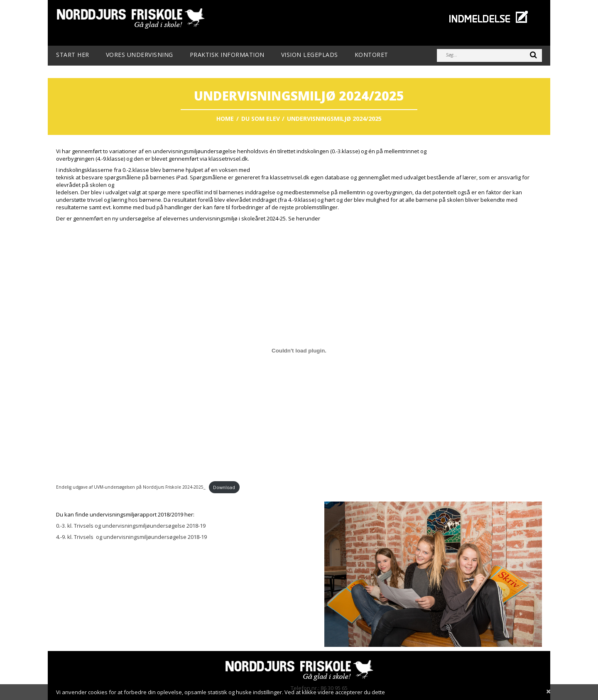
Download (224, 487)
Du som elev (261, 119)
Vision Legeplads (310, 55)
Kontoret (371, 55)
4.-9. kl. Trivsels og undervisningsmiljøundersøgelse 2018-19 (132, 537)
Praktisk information (227, 55)
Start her (73, 55)
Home (225, 119)
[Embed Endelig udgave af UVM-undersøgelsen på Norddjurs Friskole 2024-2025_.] (299, 350)
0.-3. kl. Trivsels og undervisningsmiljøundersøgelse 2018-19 (131, 526)
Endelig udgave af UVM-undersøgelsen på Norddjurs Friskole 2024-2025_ (131, 487)
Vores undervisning (140, 55)
